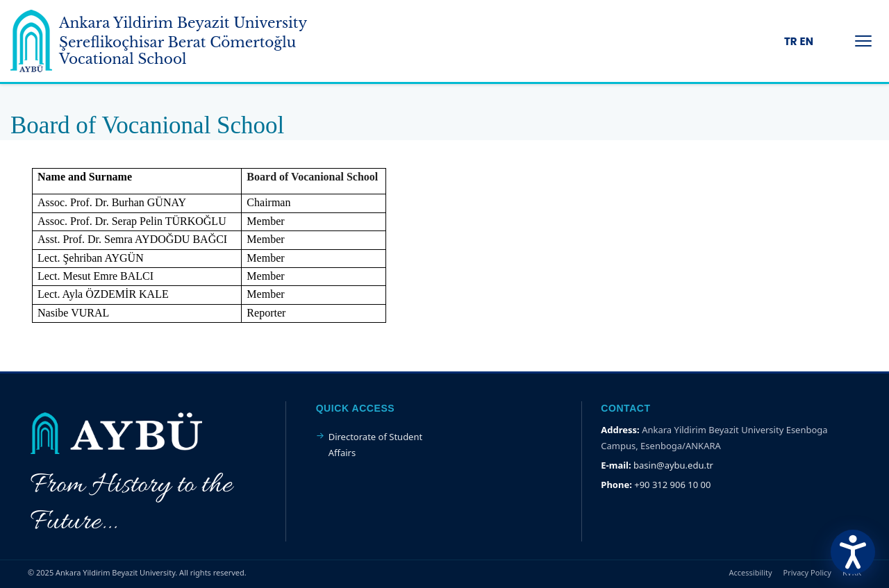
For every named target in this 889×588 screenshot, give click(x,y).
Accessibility (751, 572)
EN (807, 41)
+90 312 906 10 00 (672, 485)
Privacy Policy (807, 572)
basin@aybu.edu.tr (673, 465)
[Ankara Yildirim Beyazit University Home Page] (181, 41)
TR (791, 41)
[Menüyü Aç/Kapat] (863, 41)
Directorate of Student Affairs (376, 444)
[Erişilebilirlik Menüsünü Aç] (853, 552)
